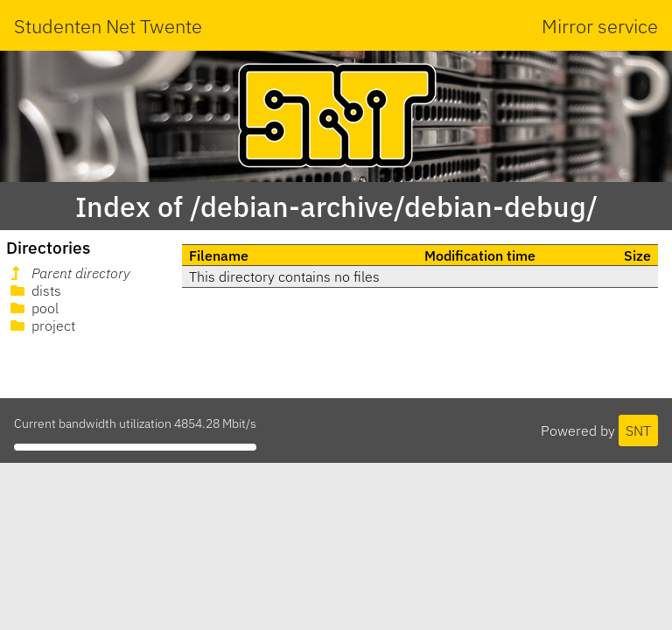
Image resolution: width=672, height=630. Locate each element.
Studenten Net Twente (108, 26)
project (41, 325)
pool (33, 308)
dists (34, 290)
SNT (638, 430)
